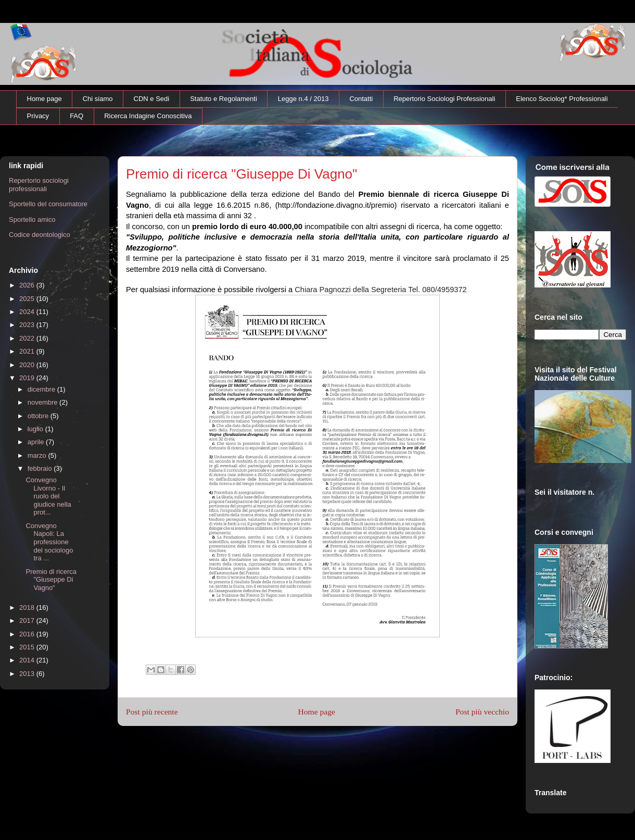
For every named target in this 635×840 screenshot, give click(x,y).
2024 (28, 312)
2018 (28, 607)
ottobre (39, 416)
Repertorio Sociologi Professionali (444, 99)
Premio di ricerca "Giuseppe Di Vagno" (51, 580)
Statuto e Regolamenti (224, 99)
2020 (28, 365)
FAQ (77, 116)
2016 (28, 634)
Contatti (361, 99)
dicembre (42, 389)
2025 (28, 299)
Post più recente (152, 712)
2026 (28, 285)
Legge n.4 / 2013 (303, 99)
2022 (28, 338)
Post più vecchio (482, 712)
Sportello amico (32, 220)
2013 (28, 674)
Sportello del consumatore (48, 204)
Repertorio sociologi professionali (39, 185)
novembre (43, 402)
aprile (37, 442)
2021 (28, 351)
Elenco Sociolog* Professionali (562, 99)
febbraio (41, 468)
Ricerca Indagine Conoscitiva (148, 116)
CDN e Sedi (152, 99)
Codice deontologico (40, 235)
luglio (36, 429)
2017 (28, 620)
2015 (28, 647)
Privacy (38, 116)
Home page (45, 99)
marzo (38, 455)
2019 (28, 378)
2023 (28, 325)
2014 (28, 660)
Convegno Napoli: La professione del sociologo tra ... (49, 542)
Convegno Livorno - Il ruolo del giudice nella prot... (48, 496)
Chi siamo (98, 99)
